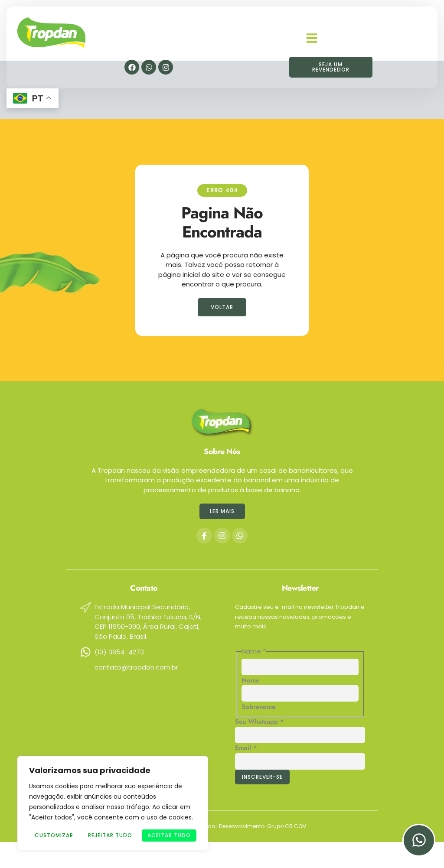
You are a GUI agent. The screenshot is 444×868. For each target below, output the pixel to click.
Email (246, 748)
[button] (312, 34)
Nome (250, 680)
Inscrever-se (262, 777)
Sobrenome (258, 707)
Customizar (54, 835)
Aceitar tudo (169, 835)
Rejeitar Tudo (110, 835)
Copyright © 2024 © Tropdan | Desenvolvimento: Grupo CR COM (222, 826)
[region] (113, 803)
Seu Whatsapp (260, 722)
